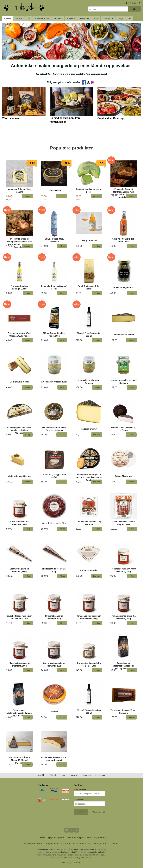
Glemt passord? (99, 812)
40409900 (81, 844)
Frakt (42, 837)
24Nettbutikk (77, 863)
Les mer (60, 858)
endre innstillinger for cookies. (79, 858)
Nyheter (19, 18)
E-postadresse (80, 789)
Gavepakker (108, 18)
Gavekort (75, 775)
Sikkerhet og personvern (79, 837)
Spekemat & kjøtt (42, 18)
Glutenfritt (85, 18)
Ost (28, 18)
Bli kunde (53, 775)
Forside (8, 18)
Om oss (64, 775)
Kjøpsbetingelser (56, 837)
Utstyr (121, 18)
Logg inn (87, 775)
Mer (129, 18)
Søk (134, 9)
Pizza (96, 18)
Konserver (71, 18)
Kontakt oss (100, 775)
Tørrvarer (58, 18)
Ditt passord (79, 800)
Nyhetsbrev (100, 837)
